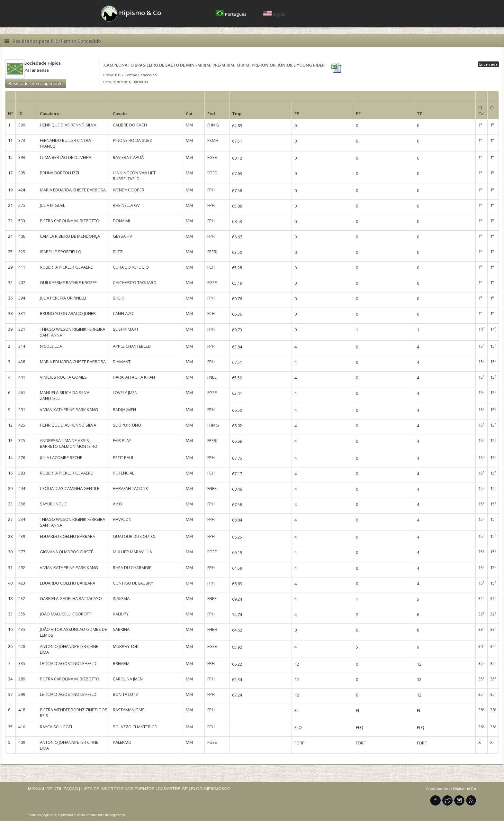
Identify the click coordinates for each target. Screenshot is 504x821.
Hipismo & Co (131, 14)
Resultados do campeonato (36, 83)
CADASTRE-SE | (174, 789)
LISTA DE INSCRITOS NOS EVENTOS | (119, 789)
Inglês (274, 14)
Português (231, 14)
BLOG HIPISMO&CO (211, 789)
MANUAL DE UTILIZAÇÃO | (54, 789)
